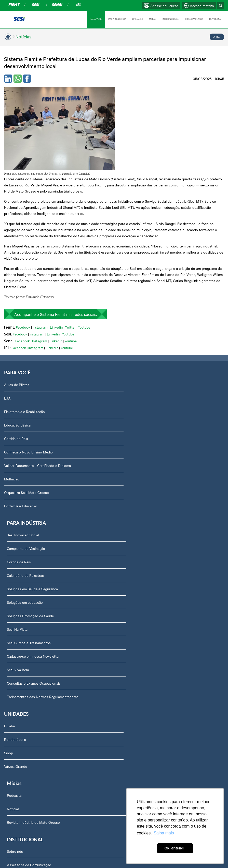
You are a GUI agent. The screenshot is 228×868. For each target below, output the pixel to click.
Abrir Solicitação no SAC (26, 737)
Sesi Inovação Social (133, 326)
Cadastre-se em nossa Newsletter (144, 448)
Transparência (18, 656)
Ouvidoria (15, 751)
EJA (7, 340)
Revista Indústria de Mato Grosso (144, 545)
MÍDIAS (152, 19)
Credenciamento (20, 710)
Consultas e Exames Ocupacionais (144, 475)
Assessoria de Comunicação (29, 602)
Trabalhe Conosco (21, 629)
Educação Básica (17, 367)
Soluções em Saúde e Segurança (143, 380)
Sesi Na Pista (128, 421)
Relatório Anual (19, 683)
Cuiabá (9, 518)
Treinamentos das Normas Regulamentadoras (153, 488)
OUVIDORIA (215, 19)
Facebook (23, 269)
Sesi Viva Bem (128, 461)
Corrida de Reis (16, 380)
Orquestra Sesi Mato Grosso (26, 434)
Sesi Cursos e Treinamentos (139, 434)
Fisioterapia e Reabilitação (24, 353)
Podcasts (125, 518)
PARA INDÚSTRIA (116, 19)
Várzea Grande (16, 559)
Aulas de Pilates (17, 326)
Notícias (23, 36)
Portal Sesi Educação (21, 448)
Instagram (40, 269)
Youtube (84, 269)
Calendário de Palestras (136, 367)
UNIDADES (137, 19)
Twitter (70, 269)
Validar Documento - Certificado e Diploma (37, 407)
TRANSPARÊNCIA (194, 19)
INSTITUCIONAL (170, 19)
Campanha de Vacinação (136, 340)
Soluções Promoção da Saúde (141, 407)
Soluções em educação (135, 394)
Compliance (16, 616)
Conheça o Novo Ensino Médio (28, 394)
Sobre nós (15, 589)
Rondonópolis (15, 532)
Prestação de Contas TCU (28, 670)
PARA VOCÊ (95, 19)
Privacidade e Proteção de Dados (33, 697)
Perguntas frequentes (24, 643)
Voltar (217, 37)
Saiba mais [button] (164, 833)
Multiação (12, 421)
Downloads (16, 724)
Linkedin (56, 269)
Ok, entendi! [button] (175, 848)
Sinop (9, 545)
